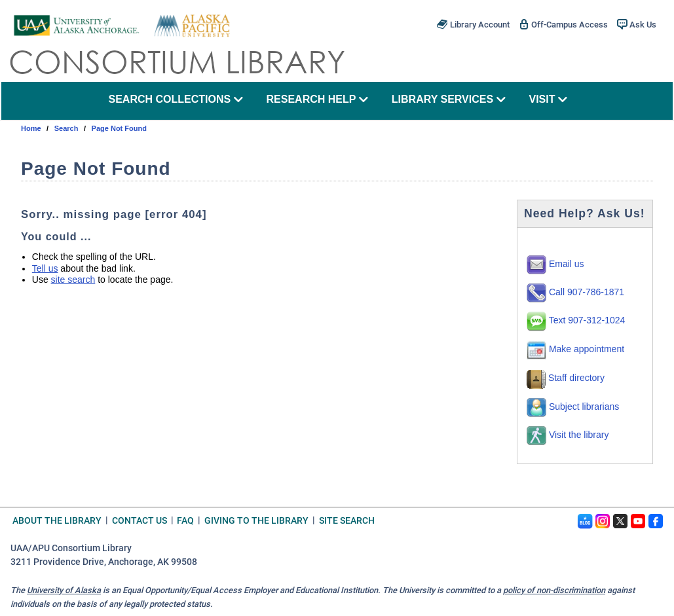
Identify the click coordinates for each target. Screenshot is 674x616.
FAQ (185, 520)
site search (73, 280)
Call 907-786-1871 (575, 292)
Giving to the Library (256, 520)
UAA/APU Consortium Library (71, 548)
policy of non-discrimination (554, 590)
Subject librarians (573, 407)
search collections (175, 99)
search (66, 128)
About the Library (57, 520)
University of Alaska (64, 590)
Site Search (347, 520)
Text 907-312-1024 (576, 320)
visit (548, 99)
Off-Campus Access (563, 24)
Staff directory (566, 378)
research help (318, 99)
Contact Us (140, 520)
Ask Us (637, 24)
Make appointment (575, 349)
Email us (555, 264)
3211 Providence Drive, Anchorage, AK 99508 (104, 562)
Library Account (473, 24)
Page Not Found (119, 128)
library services (449, 99)
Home (31, 128)
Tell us (45, 268)
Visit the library (568, 435)
